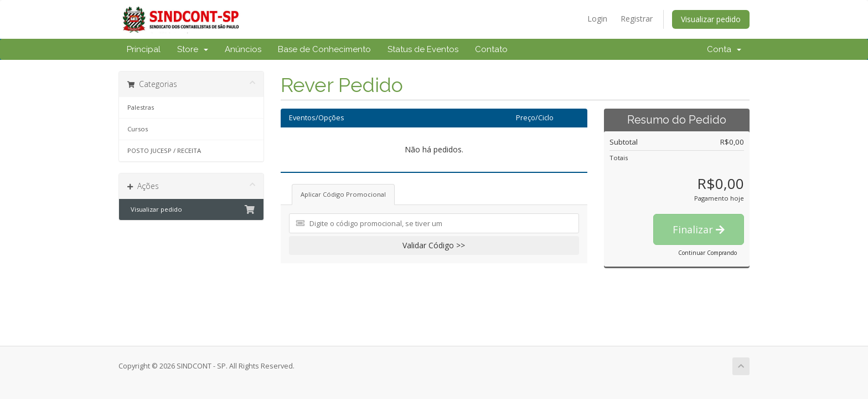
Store (193, 49)
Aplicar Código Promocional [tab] (343, 194)
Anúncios (243, 49)
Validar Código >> (434, 245)
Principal (144, 49)
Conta (724, 49)
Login (597, 19)
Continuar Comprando (707, 253)
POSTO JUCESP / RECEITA (164, 150)
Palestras (141, 107)
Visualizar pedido (711, 19)
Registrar (637, 19)
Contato (491, 49)
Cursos (138, 129)
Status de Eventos (423, 49)
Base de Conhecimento (324, 49)
